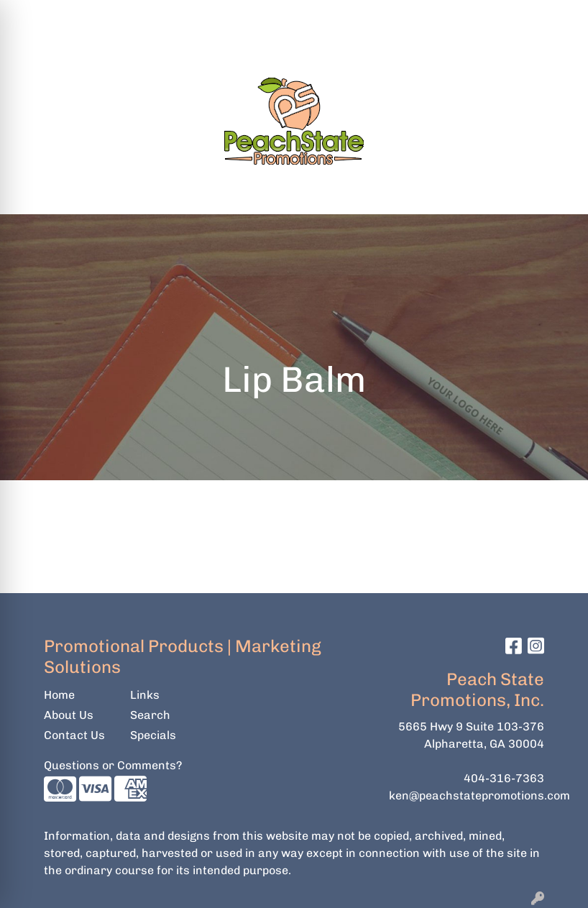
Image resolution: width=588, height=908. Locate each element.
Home (59, 695)
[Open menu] (559, 193)
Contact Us (74, 735)
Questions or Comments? (113, 765)
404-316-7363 (504, 778)
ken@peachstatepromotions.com (479, 795)
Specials (153, 735)
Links (145, 695)
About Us (69, 715)
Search (331, 15)
